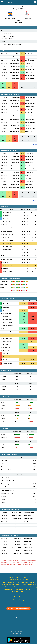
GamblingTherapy (19, 600)
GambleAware (19, 597)
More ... (35, 144)
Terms (18, 621)
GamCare (18, 603)
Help (18, 615)
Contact (19, 627)
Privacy (18, 618)
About (18, 624)
